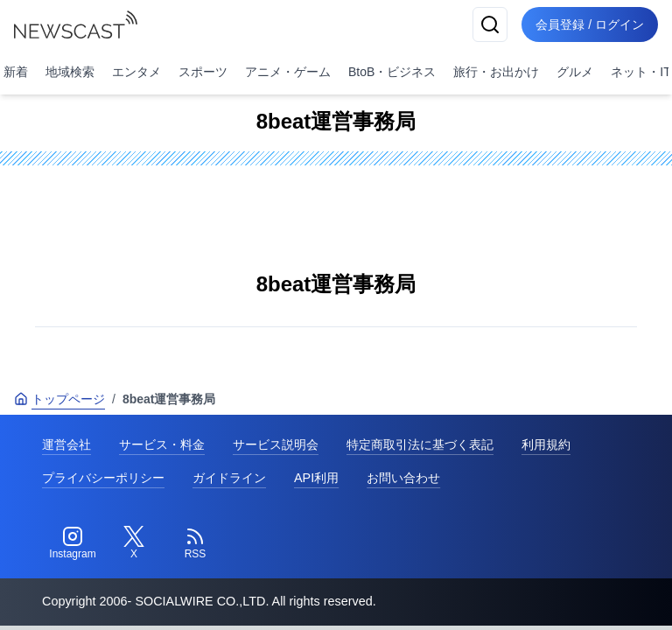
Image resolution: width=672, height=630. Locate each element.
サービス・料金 (162, 444)
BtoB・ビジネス (392, 72)
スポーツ (203, 72)
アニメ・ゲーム (288, 72)
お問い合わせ (403, 478)
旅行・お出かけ (496, 72)
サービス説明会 (276, 444)
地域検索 (70, 72)
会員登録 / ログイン (590, 24)
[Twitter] (134, 543)
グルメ (575, 72)
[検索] (490, 24)
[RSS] (195, 543)
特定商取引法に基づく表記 (420, 444)
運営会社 (66, 444)
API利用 (316, 478)
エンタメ (136, 72)
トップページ (59, 399)
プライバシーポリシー (103, 478)
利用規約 (546, 444)
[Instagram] (73, 543)
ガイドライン (229, 478)
